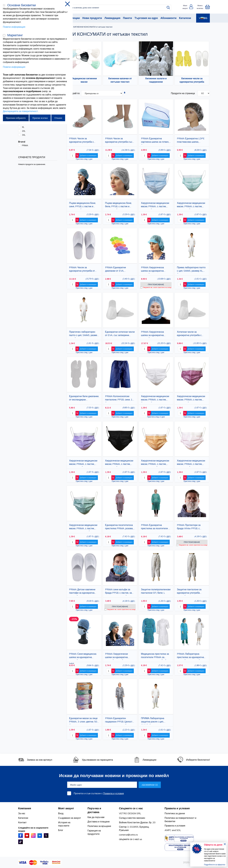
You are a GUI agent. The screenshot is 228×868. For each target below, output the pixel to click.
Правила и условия (113, 793)
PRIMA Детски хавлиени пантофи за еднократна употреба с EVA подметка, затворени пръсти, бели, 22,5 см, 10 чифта (83, 592)
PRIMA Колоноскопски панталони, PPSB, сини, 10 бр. (119, 398)
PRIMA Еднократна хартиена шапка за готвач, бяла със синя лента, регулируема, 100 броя (155, 141)
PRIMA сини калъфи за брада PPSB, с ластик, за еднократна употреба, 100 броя (119, 592)
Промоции (73, 18)
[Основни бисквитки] (4, 5)
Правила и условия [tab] (177, 808)
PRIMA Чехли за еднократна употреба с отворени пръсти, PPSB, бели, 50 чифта (82, 141)
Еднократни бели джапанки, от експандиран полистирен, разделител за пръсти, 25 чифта (84, 398)
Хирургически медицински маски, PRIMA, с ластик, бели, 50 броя (155, 398)
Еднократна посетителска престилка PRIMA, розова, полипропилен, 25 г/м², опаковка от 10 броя (119, 527)
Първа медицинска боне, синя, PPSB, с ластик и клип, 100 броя (82, 205)
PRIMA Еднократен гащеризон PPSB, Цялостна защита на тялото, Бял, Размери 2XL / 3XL (120, 720)
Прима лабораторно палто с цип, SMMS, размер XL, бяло (191, 270)
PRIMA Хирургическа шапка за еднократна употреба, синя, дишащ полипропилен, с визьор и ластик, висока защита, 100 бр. (156, 270)
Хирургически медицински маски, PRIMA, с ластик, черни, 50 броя (119, 463)
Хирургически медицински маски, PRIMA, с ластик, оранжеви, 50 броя (155, 463)
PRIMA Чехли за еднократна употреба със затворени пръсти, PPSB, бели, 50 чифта (119, 141)
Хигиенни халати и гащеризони (156, 80)
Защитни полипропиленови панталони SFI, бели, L (156, 591)
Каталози (185, 18)
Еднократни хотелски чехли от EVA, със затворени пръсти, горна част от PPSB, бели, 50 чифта (120, 334)
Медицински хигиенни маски (84, 80)
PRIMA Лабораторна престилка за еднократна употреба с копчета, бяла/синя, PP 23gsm (191, 656)
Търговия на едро (146, 18)
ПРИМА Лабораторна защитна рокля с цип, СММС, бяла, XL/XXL (153, 720)
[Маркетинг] (4, 35)
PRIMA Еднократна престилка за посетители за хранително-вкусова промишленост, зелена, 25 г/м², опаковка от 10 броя (156, 527)
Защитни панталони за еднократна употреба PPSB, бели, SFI (189, 592)
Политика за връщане (99, 826)
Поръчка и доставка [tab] (94, 810)
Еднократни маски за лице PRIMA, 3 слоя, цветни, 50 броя (83, 720)
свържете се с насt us (131, 839)
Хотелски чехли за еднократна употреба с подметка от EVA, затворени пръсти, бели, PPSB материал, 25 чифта (191, 334)
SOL (179, 830)
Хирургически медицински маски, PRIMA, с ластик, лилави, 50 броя (83, 463)
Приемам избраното (16, 118)
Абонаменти (169, 18)
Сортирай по (73, 93)
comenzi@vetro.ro (128, 835)
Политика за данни (175, 813)
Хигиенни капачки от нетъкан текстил (120, 80)
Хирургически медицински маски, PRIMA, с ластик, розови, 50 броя (191, 463)
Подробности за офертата (215, 865)
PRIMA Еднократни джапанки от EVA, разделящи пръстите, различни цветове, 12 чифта (117, 270)
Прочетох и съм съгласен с (99, 793)
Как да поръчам (96, 817)
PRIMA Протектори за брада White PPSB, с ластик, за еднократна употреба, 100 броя (189, 527)
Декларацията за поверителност (20, 111)
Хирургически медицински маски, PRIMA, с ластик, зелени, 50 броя (191, 205)
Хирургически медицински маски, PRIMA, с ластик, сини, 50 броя (155, 205)
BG (203, 18)
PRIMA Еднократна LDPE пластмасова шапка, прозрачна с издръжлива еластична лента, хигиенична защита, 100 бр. (192, 141)
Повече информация (14, 27)
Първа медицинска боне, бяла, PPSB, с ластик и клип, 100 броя (118, 205)
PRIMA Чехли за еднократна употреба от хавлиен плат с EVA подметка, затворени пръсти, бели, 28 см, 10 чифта (82, 270)
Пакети (128, 18)
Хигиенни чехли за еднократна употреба (192, 80)
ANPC (168, 830)
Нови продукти (92, 18)
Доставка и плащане (99, 822)
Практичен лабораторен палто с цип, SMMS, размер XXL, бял (84, 334)
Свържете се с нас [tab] (131, 808)
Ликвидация (112, 18)
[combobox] (117, 8)
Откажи (58, 118)
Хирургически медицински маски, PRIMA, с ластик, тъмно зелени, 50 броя (83, 527)
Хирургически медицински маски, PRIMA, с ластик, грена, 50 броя (191, 398)
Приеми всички (40, 118)
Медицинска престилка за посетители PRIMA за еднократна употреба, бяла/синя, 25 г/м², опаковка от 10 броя (156, 656)
